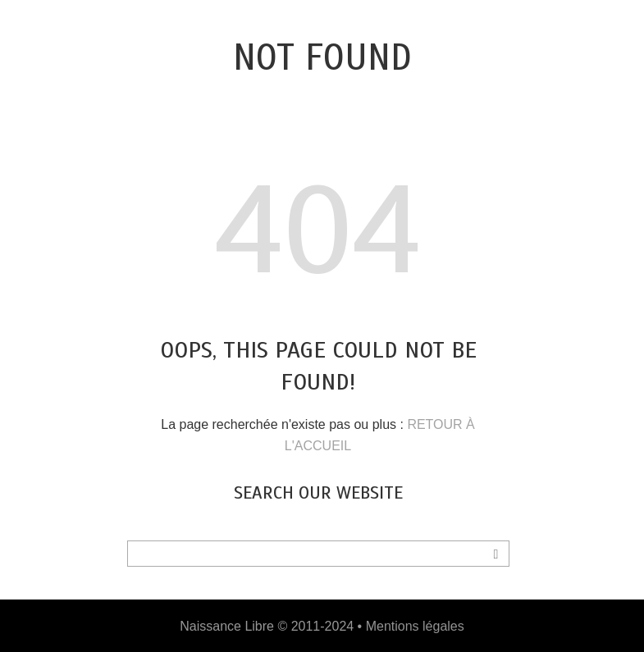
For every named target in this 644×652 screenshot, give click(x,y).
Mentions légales (415, 626)
